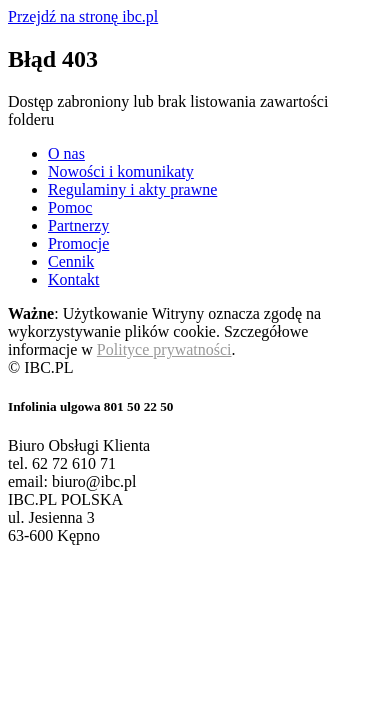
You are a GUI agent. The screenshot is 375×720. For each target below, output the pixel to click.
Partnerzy (78, 225)
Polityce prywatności (164, 349)
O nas (66, 153)
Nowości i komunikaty (121, 171)
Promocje (78, 243)
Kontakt (74, 279)
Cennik (71, 261)
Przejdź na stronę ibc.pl (83, 16)
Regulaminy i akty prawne (132, 189)
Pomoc (70, 207)
